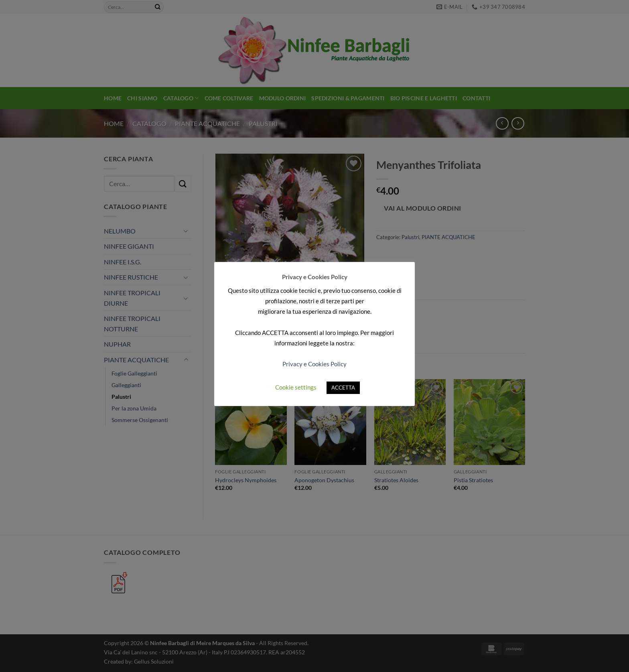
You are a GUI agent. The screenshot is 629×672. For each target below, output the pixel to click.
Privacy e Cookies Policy (314, 364)
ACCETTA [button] (343, 388)
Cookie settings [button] (296, 387)
